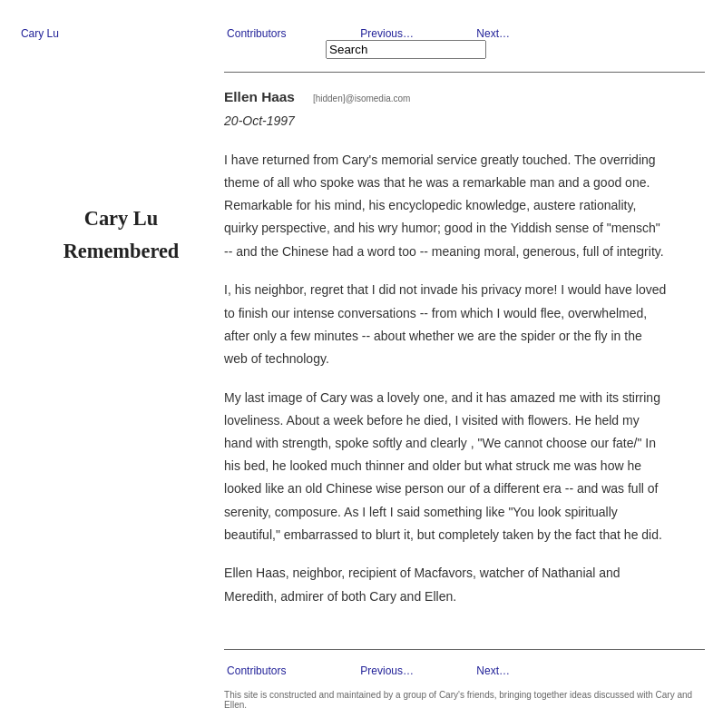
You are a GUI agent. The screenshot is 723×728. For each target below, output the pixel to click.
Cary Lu (40, 34)
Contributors (256, 34)
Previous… (387, 34)
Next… (493, 34)
